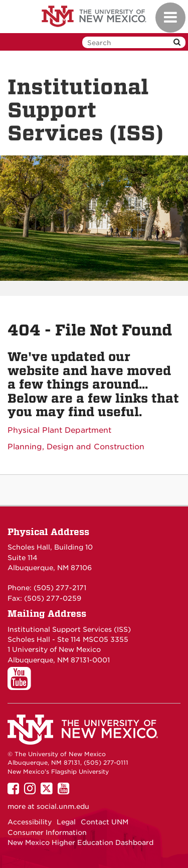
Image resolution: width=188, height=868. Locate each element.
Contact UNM (105, 822)
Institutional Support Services (60, 629)
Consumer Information (47, 832)
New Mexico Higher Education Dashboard (80, 842)
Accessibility (30, 822)
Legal (66, 822)
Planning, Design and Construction (76, 447)
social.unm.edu (63, 806)
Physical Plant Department (59, 430)
